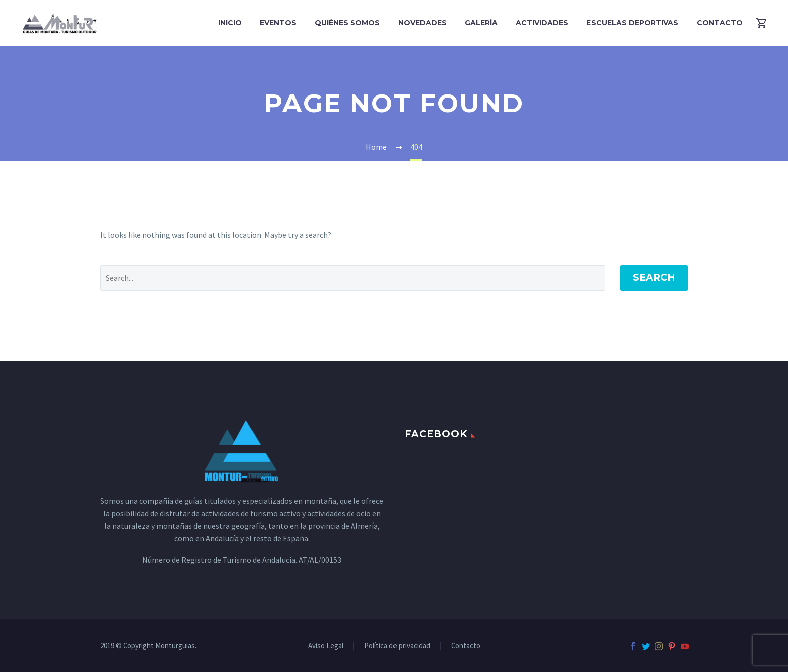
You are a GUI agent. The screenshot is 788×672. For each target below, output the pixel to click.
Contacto (720, 23)
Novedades (422, 23)
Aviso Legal (326, 646)
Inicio (230, 23)
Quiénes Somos (347, 23)
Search (654, 278)
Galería (481, 23)
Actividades (542, 23)
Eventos (278, 23)
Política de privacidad (397, 646)
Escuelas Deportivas (632, 23)
